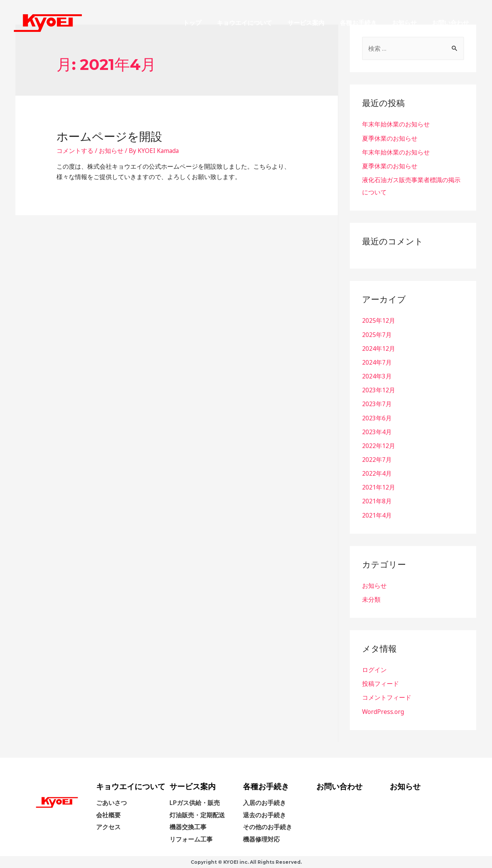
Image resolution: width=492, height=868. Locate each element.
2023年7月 (377, 403)
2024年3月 (377, 376)
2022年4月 (377, 473)
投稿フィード (381, 682)
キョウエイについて (244, 23)
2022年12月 (379, 445)
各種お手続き (358, 23)
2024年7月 (377, 362)
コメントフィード (387, 696)
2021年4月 (377, 514)
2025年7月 (377, 334)
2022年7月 (377, 459)
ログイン (374, 669)
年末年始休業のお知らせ (396, 124)
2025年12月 (379, 320)
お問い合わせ (450, 23)
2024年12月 (379, 348)
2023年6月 (377, 417)
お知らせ (404, 23)
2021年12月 (379, 486)
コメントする (75, 151)
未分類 (371, 598)
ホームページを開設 (109, 137)
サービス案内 (306, 23)
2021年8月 (377, 500)
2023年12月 (379, 390)
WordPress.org (383, 710)
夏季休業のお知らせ (390, 138)
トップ (192, 23)
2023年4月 (377, 431)
